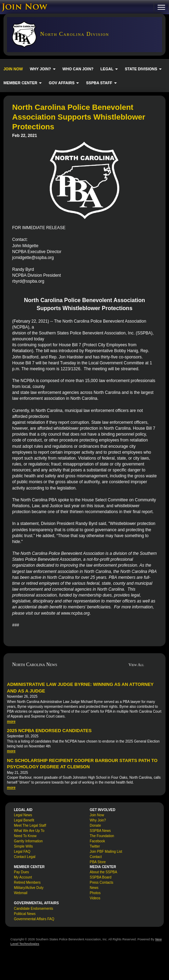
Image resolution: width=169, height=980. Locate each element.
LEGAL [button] (109, 69)
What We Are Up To (29, 831)
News (94, 888)
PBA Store (98, 862)
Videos (95, 898)
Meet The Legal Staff (30, 825)
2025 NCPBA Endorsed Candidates (49, 731)
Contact (96, 857)
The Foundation (102, 836)
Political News (25, 914)
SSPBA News (100, 831)
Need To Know (25, 836)
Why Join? (98, 820)
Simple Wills (23, 846)
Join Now (97, 815)
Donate (95, 825)
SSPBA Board (100, 877)
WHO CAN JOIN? (78, 69)
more (11, 722)
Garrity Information (28, 841)
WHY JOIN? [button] (43, 69)
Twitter (95, 846)
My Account (23, 877)
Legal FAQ (22, 852)
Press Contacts (102, 882)
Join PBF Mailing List (106, 852)
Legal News (23, 815)
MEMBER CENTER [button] (23, 83)
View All (136, 665)
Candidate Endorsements (34, 909)
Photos (95, 893)
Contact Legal (25, 857)
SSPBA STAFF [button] (101, 83)
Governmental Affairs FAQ (34, 919)
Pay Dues (21, 872)
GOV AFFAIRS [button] (64, 83)
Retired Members (27, 882)
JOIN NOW (13, 69)
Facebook (97, 841)
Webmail (21, 893)
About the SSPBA (103, 872)
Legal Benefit (24, 820)
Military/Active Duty (29, 888)
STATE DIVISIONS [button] (143, 69)
